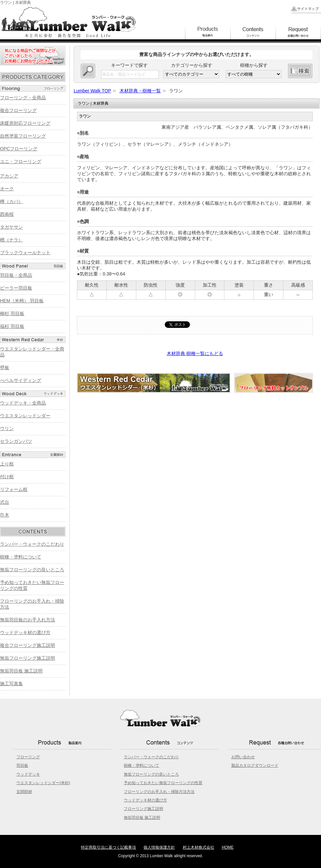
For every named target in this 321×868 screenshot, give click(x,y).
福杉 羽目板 (12, 326)
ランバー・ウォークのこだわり (32, 544)
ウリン (7, 428)
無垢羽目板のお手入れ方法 (28, 620)
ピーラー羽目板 (16, 288)
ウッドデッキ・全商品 (23, 403)
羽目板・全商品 (16, 275)
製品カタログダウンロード (255, 765)
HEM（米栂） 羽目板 (22, 301)
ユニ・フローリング (21, 161)
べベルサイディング (21, 380)
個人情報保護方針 (159, 847)
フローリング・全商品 (23, 98)
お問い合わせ (243, 757)
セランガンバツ (16, 441)
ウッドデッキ (28, 774)
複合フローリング (18, 110)
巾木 (5, 515)
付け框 (7, 477)
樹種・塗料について (21, 557)
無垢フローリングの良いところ (32, 570)
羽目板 (22, 765)
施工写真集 (11, 684)
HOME (228, 847)
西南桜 (7, 214)
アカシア (9, 176)
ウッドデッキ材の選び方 (25, 632)
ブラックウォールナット (25, 253)
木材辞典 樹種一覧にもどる (195, 353)
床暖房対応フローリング (25, 123)
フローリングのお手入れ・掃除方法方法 (159, 792)
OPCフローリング (19, 149)
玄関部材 (24, 792)
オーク (7, 189)
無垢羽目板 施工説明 (21, 671)
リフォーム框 (14, 489)
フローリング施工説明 (143, 809)
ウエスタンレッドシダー (25, 416)
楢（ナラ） (11, 240)
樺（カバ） (11, 201)
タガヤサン (11, 227)
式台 (5, 502)
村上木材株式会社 (198, 847)
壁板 (5, 368)
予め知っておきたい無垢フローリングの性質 (163, 783)
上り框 (7, 464)
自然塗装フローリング (23, 136)
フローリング (28, 757)
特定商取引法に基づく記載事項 (108, 847)
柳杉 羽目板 (12, 313)
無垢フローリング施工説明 (28, 658)
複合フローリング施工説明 (28, 645)
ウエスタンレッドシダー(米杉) (43, 783)
